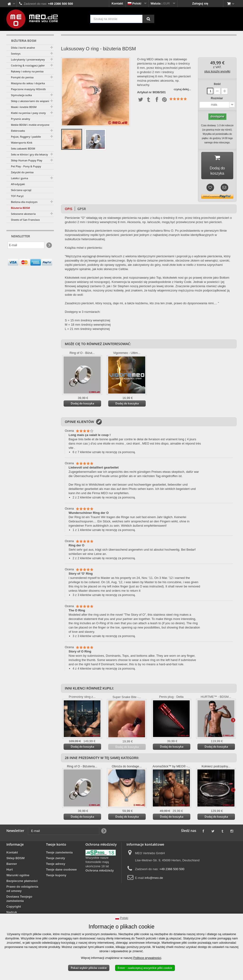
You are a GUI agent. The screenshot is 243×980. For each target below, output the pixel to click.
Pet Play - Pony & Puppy (26, 166)
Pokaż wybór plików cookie (89, 968)
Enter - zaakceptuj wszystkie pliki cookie (145, 968)
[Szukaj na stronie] (148, 19)
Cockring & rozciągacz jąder (28, 65)
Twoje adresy (56, 865)
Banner (12, 865)
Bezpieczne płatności (22, 882)
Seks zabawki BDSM (23, 148)
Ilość (217, 84)
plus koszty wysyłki (217, 71)
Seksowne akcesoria (23, 214)
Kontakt (117, 3)
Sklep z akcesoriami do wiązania (31, 101)
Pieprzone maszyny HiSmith (28, 89)
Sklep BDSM (16, 859)
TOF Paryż (17, 196)
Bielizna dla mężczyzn (24, 202)
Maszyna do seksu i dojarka (28, 83)
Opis (69, 210)
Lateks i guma (19, 178)
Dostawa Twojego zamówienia (19, 900)
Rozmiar (217, 98)
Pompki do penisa (22, 77)
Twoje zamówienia (59, 854)
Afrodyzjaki (18, 184)
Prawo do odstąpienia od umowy (22, 890)
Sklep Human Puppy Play (27, 160)
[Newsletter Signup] (49, 245)
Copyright (14, 908)
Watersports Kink (22, 143)
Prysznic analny (21, 119)
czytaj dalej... (182, 89)
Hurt (10, 871)
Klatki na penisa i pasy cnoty (28, 113)
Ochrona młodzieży (100, 872)
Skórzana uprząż (21, 190)
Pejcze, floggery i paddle (26, 137)
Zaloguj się (200, 3)
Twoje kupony (56, 876)
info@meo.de (154, 879)
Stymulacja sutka (21, 95)
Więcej (233, 721)
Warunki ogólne (18, 876)
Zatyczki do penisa (22, 172)
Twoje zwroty (56, 859)
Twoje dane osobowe (61, 871)
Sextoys (16, 54)
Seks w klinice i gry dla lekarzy (29, 154)
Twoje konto (56, 846)
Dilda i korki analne (23, 48)
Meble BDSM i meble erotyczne (30, 125)
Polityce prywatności (147, 958)
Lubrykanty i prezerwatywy (28, 59)
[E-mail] (26, 245)
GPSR (82, 210)
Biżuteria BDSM (20, 208)
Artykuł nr (144, 92)
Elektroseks (18, 131)
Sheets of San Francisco (25, 220)
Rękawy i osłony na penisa (27, 71)
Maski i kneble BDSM (24, 107)
